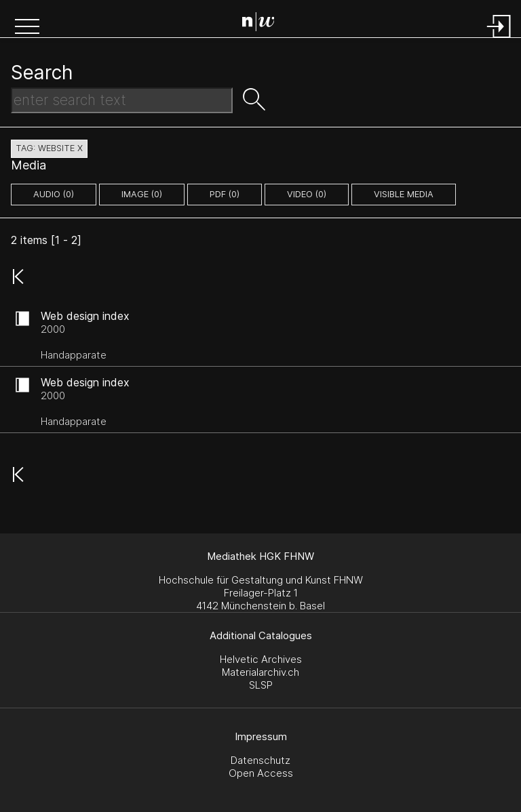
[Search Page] (264, 24)
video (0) (307, 194)
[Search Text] (122, 100)
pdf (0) (225, 194)
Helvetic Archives (261, 659)
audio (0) (54, 194)
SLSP (261, 685)
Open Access (261, 773)
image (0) (142, 194)
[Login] (499, 39)
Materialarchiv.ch (260, 672)
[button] (27, 28)
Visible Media (404, 194)
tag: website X (49, 148)
